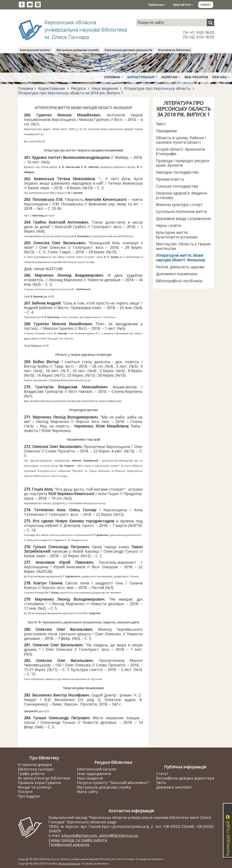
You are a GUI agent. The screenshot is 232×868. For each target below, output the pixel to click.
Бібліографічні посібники (179, 281)
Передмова (166, 131)
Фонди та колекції (34, 787)
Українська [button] (157, 5)
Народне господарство (177, 172)
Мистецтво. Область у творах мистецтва (183, 246)
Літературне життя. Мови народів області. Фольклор (181, 258)
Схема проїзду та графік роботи (78, 840)
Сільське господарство (177, 186)
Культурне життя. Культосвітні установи (177, 235)
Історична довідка (35, 765)
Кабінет (206, 5)
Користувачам (52, 88)
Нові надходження (94, 774)
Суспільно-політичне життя (181, 211)
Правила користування (39, 783)
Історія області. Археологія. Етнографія (181, 151)
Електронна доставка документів (128, 50)
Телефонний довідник (69, 844)
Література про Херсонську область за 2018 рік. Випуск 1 (70, 93)
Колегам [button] (171, 77)
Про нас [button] (221, 77)
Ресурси (78, 88)
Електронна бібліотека (174, 50)
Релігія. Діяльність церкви (180, 267)
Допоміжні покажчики (177, 274)
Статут (162, 774)
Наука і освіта (168, 225)
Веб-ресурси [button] (196, 77)
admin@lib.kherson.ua (119, 835)
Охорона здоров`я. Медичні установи (181, 195)
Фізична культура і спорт (179, 205)
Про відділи (29, 796)
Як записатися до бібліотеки (44, 778)
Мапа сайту (87, 792)
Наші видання (105, 88)
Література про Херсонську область (157, 88)
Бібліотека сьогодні (36, 769)
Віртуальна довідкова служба (78, 50)
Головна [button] (114, 77)
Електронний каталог (35, 50)
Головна (25, 88)
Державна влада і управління (183, 218)
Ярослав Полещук (69, 864)
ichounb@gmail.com (79, 835)
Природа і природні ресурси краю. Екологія (183, 163)
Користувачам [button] (142, 77)
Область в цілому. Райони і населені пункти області (181, 140)
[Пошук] (211, 23)
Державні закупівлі (174, 787)
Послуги (25, 792)
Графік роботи (31, 774)
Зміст (161, 124)
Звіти (161, 783)
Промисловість (170, 179)
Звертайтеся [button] (183, 5)
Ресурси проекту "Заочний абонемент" (113, 783)
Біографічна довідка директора (185, 778)
